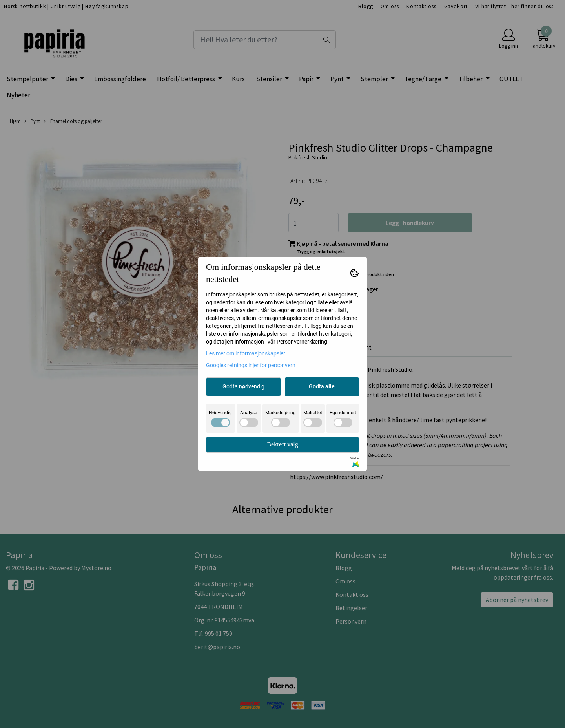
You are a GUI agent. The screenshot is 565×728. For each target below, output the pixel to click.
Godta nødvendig (243, 386)
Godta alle (322, 386)
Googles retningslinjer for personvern (251, 365)
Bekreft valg (282, 444)
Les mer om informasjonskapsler (246, 353)
